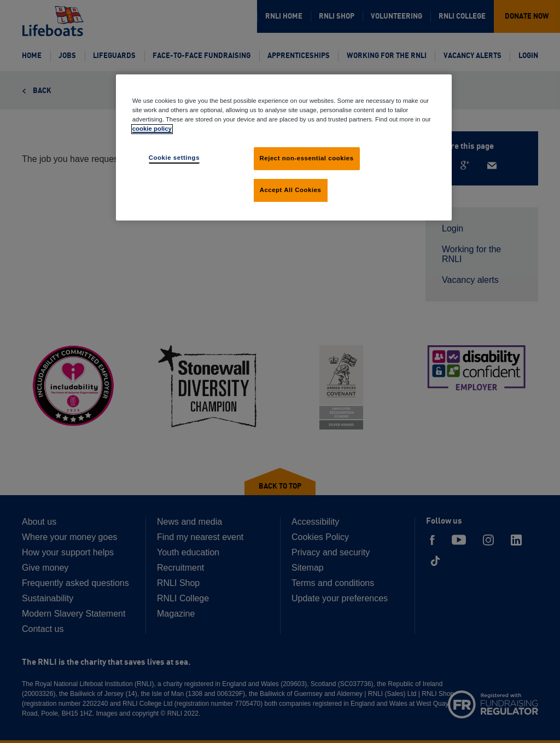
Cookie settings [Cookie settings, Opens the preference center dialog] (174, 158)
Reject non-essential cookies (307, 158)
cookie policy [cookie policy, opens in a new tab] (152, 129)
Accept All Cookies (291, 190)
